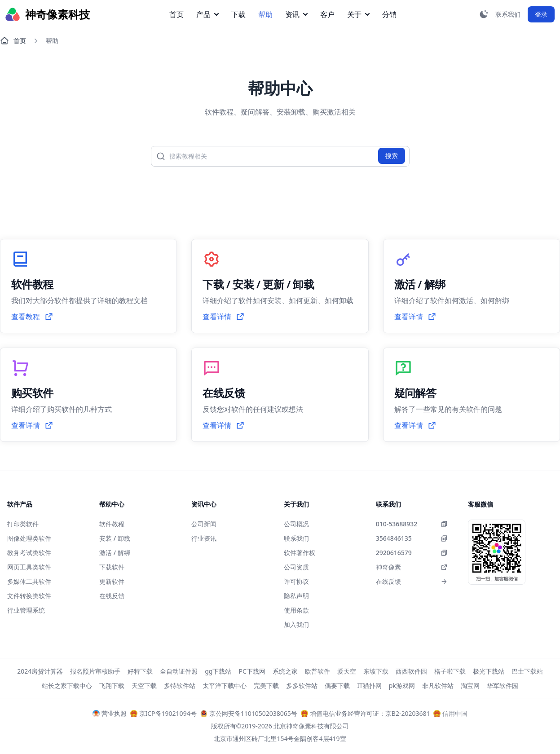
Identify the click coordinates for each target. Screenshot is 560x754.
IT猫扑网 (369, 686)
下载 (238, 14)
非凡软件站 (438, 686)
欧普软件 (317, 671)
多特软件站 (180, 686)
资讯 (296, 14)
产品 (207, 14)
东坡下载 (376, 671)
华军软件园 (503, 686)
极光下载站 (489, 671)
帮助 (265, 14)
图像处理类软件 (29, 538)
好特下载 (140, 671)
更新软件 (112, 581)
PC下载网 (252, 671)
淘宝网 (470, 686)
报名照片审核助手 (95, 671)
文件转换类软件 (29, 596)
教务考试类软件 (29, 553)
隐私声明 (296, 596)
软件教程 (112, 524)
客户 (327, 14)
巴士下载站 (527, 671)
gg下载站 (218, 671)
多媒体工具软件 (29, 581)
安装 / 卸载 (115, 538)
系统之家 (285, 671)
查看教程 (32, 317)
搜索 (392, 156)
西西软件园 (411, 671)
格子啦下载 (450, 671)
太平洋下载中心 (225, 686)
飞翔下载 (112, 686)
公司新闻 (204, 524)
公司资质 (296, 567)
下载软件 (112, 567)
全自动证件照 (179, 671)
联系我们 (296, 538)
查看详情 (224, 317)
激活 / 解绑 (115, 553)
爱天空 (347, 671)
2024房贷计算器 (40, 671)
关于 (358, 14)
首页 (176, 14)
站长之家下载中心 (67, 686)
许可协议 (296, 581)
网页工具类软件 (29, 567)
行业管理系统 (26, 610)
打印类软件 (23, 524)
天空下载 (144, 686)
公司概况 (296, 524)
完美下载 (266, 686)
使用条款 (296, 610)
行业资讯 (204, 538)
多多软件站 (302, 686)
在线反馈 (112, 596)
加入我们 (296, 624)
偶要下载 (337, 686)
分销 (389, 14)
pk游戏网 (402, 686)
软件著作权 (300, 553)
